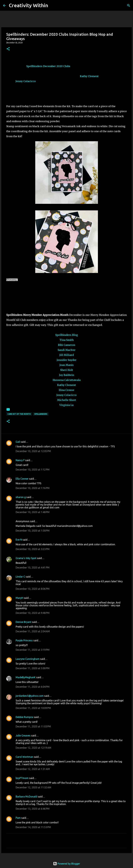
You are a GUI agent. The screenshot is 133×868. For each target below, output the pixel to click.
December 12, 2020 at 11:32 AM (33, 787)
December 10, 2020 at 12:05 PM (33, 451)
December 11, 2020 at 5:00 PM (33, 668)
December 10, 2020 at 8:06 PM (33, 589)
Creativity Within (28, 5)
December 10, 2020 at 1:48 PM (33, 512)
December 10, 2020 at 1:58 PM (33, 531)
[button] (8, 49)
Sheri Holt (67, 370)
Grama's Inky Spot (26, 558)
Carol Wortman (24, 757)
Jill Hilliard (67, 355)
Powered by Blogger (67, 864)
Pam (18, 818)
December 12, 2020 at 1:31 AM (33, 769)
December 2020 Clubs (57, 66)
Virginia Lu (66, 405)
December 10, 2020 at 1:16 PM (33, 488)
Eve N (19, 540)
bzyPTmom (22, 778)
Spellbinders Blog (67, 335)
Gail (18, 442)
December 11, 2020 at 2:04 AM (33, 631)
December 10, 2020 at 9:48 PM (33, 613)
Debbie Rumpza (24, 717)
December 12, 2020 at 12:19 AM (33, 748)
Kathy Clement (89, 76)
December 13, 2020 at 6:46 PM (33, 809)
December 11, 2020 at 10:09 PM (33, 708)
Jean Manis (67, 365)
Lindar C (20, 577)
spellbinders (41, 414)
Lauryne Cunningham (28, 659)
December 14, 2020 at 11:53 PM (33, 827)
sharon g (21, 497)
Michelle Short (67, 400)
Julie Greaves (23, 736)
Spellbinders (34, 66)
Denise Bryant (23, 622)
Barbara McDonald (26, 797)
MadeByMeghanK (26, 677)
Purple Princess (24, 640)
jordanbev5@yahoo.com (30, 696)
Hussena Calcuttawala (67, 380)
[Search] (52, 5)
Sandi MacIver (67, 350)
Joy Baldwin (67, 375)
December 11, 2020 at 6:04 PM (33, 687)
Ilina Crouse (66, 390)
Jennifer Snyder (67, 360)
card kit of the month (19, 414)
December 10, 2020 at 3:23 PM (33, 549)
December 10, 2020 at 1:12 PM (33, 470)
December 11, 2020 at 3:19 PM (33, 650)
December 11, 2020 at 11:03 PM (33, 726)
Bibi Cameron (67, 345)
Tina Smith (67, 340)
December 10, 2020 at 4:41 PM (33, 568)
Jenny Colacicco (26, 81)
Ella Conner (22, 479)
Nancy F (20, 460)
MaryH (19, 598)
